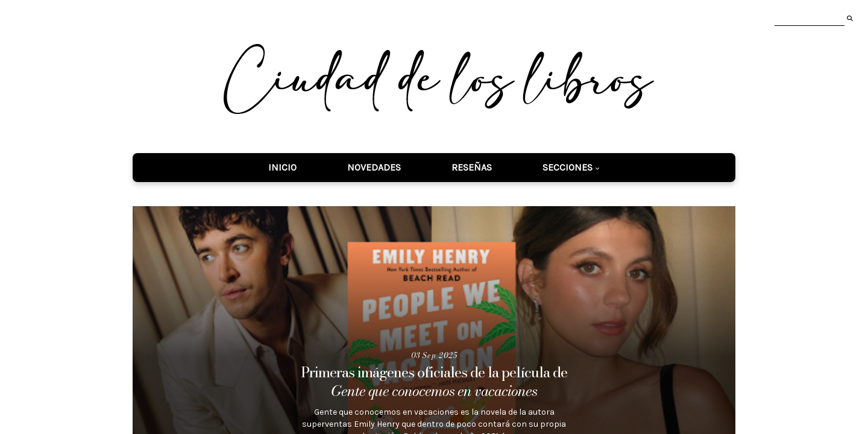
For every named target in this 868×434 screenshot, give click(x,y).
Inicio (282, 167)
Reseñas (472, 167)
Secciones (568, 167)
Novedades (374, 167)
